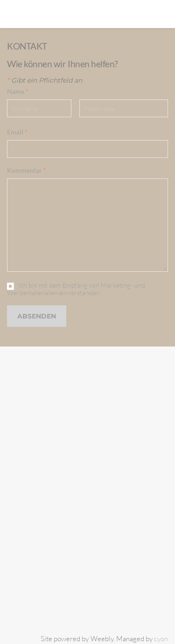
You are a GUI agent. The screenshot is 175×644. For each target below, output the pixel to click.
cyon (161, 639)
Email (17, 132)
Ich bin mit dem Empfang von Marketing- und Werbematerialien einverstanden (76, 289)
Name (18, 92)
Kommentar (27, 170)
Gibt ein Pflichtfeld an (45, 80)
